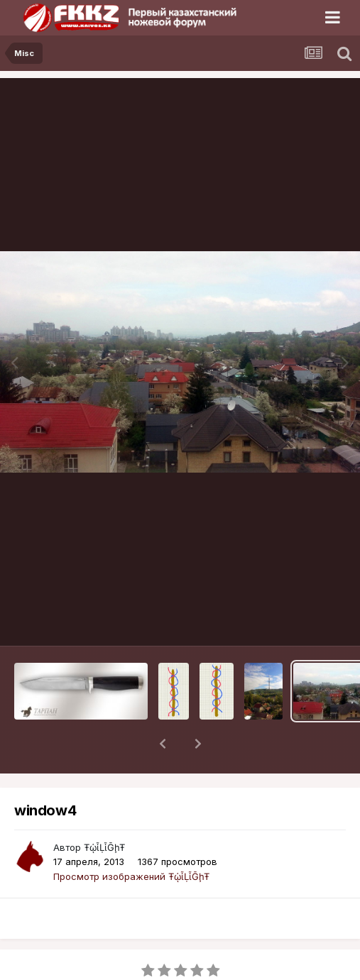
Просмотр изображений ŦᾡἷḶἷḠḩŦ (131, 839)
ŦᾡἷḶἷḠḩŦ (104, 810)
